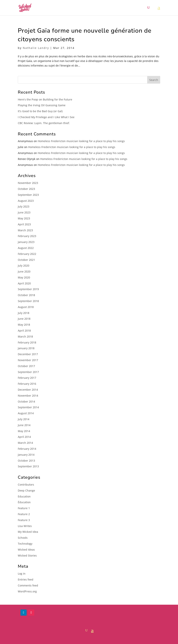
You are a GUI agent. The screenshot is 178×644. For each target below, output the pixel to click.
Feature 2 (24, 514)
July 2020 (24, 266)
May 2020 (24, 277)
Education (24, 496)
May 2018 (24, 325)
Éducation (24, 502)
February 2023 (27, 236)
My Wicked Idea (28, 532)
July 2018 (24, 313)
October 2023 (26, 189)
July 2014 (24, 419)
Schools (23, 538)
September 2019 (28, 289)
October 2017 (26, 366)
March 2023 (25, 230)
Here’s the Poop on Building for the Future (45, 99)
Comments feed (28, 585)
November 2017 (28, 360)
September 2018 (28, 301)
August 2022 (26, 248)
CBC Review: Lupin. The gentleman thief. (44, 123)
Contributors (26, 485)
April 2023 (24, 224)
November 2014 (28, 396)
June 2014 (24, 425)
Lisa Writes (25, 526)
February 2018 (27, 342)
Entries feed (26, 579)
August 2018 (26, 307)
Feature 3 (24, 520)
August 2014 (26, 413)
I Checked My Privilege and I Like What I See (46, 117)
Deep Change (26, 490)
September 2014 (28, 407)
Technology (25, 544)
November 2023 (28, 183)
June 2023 (24, 212)
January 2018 (26, 348)
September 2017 (28, 372)
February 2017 (27, 378)
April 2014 (24, 437)
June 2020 (24, 271)
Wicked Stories (27, 555)
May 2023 (24, 218)
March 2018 (25, 336)
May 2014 (24, 431)
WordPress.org (27, 591)
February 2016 (27, 384)
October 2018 (26, 295)
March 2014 (25, 443)
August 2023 (26, 201)
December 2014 (28, 390)
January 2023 (26, 242)
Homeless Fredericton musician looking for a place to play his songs (81, 141)
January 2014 (26, 455)
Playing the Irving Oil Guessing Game (42, 105)
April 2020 (24, 283)
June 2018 (24, 319)
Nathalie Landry (36, 48)
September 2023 (28, 195)
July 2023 (24, 206)
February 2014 (27, 449)
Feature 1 (24, 508)
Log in (22, 574)
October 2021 (26, 260)
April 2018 (24, 331)
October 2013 (26, 461)
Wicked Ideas (26, 550)
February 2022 (27, 254)
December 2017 (28, 354)
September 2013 (28, 466)
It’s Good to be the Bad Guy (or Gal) (40, 111)
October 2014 (26, 401)
